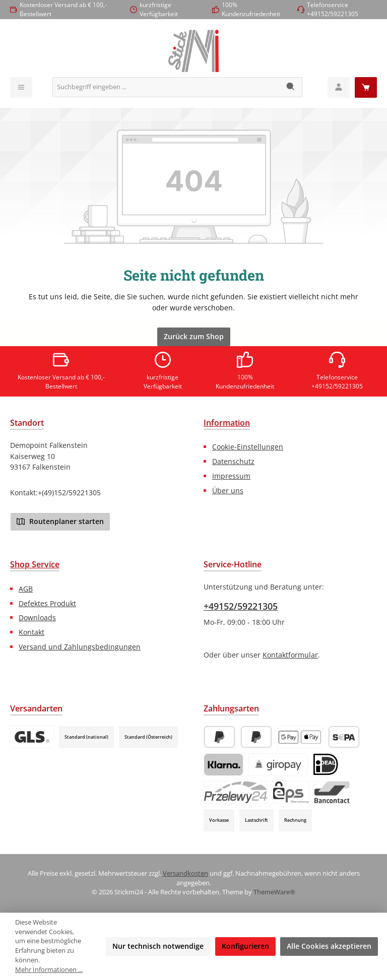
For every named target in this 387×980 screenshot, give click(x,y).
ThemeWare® (274, 892)
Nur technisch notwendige (158, 946)
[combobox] (166, 87)
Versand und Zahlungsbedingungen (80, 647)
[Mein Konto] (339, 87)
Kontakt (31, 632)
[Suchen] (291, 87)
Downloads (37, 617)
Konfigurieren (245, 946)
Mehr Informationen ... (49, 970)
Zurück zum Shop (194, 336)
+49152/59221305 (241, 606)
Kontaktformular (290, 655)
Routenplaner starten (60, 521)
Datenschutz (233, 461)
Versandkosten (185, 873)
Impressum (231, 476)
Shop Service (35, 564)
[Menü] (21, 87)
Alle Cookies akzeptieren (329, 946)
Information (227, 423)
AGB (26, 589)
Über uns (228, 491)
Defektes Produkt (47, 603)
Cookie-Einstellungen (248, 447)
